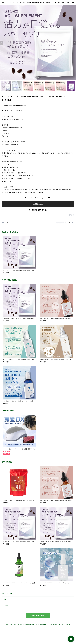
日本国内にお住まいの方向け (38, 210)
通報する (71, 215)
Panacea (5, 606)
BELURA (5, 600)
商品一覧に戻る (38, 615)
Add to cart (38, 204)
